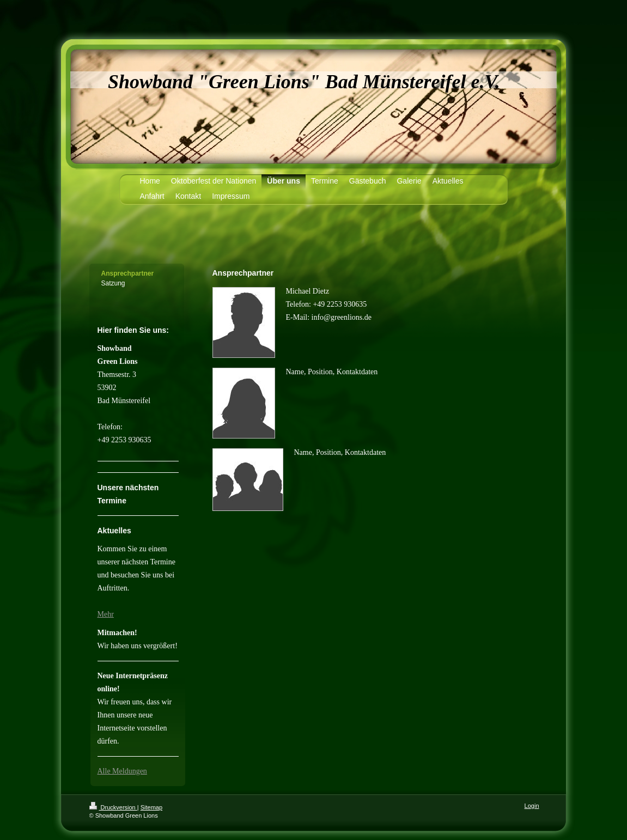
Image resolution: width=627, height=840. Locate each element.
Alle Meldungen (122, 771)
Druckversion (113, 807)
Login (532, 806)
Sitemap (151, 807)
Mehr (106, 614)
